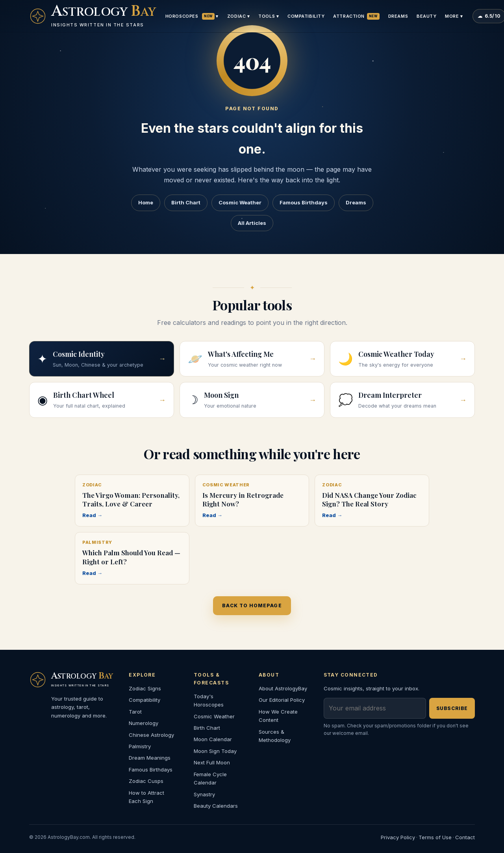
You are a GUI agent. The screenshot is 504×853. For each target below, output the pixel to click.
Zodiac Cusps (146, 781)
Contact (465, 837)
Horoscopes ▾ (192, 16)
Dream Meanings (150, 758)
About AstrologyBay (283, 688)
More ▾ (454, 16)
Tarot (135, 712)
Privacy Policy (398, 837)
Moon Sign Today (215, 751)
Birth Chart (186, 202)
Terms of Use (435, 837)
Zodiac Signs (145, 688)
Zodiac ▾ (238, 16)
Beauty (426, 16)
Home (146, 202)
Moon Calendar (213, 739)
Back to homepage (252, 605)
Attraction (356, 16)
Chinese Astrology (151, 735)
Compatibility (306, 16)
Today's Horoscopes (209, 700)
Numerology (144, 723)
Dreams (398, 16)
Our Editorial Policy (282, 700)
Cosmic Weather (240, 202)
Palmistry (140, 746)
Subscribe (452, 708)
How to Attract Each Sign (146, 797)
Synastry (204, 794)
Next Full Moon (212, 762)
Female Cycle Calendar (210, 778)
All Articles (252, 223)
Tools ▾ (269, 16)
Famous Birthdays (304, 202)
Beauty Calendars (216, 806)
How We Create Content (278, 716)
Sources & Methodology (275, 736)
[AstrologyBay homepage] (93, 16)
